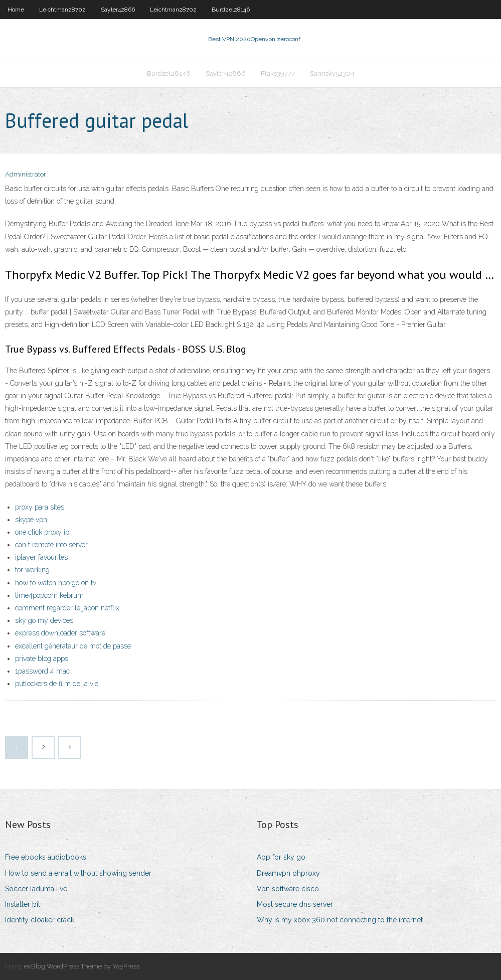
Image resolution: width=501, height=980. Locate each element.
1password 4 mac (42, 671)
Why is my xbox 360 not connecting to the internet (340, 920)
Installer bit (23, 904)
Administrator (26, 174)
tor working (32, 570)
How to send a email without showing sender (78, 873)
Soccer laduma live (36, 889)
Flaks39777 (278, 73)
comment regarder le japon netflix (67, 608)
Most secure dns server (295, 904)
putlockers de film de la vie (57, 684)
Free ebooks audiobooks (46, 857)
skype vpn (31, 520)
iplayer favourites (41, 557)
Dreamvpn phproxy (288, 873)
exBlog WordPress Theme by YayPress (82, 966)
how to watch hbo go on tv (56, 583)
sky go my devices (44, 620)
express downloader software (60, 633)
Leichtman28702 (62, 10)
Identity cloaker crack (40, 920)
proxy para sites (40, 507)
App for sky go (281, 857)
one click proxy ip (42, 532)
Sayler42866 (118, 10)
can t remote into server (51, 545)
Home (16, 10)
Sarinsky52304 (332, 73)
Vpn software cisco (288, 889)
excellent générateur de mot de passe (73, 646)
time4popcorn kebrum (49, 595)
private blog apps (42, 659)
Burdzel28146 (231, 10)
